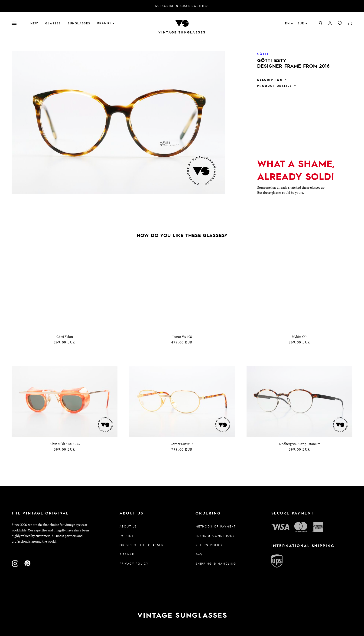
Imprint (127, 536)
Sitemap (127, 554)
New (34, 23)
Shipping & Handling (216, 564)
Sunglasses (79, 23)
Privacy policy (134, 564)
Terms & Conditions (215, 536)
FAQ (199, 554)
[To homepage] (182, 23)
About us (128, 526)
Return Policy (209, 545)
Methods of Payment (216, 526)
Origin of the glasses (141, 545)
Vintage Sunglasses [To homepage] (182, 32)
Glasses (53, 23)
